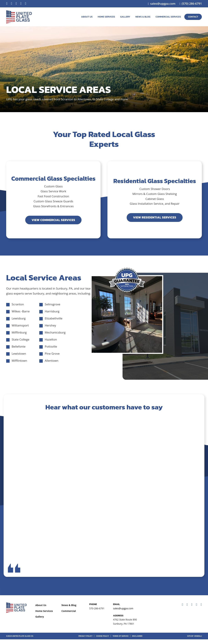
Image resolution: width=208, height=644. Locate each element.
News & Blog (143, 17)
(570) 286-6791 (192, 4)
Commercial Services (168, 17)
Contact (193, 17)
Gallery (125, 17)
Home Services (106, 17)
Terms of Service (121, 641)
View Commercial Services (53, 220)
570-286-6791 (97, 613)
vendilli (198, 641)
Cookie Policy (103, 641)
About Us (87, 17)
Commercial (69, 616)
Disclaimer (137, 641)
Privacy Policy (85, 641)
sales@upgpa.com (163, 4)
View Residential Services (155, 217)
